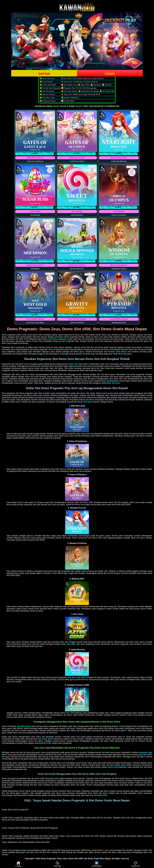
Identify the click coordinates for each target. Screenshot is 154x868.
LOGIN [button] (110, 74)
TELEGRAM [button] (96, 864)
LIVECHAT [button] (136, 864)
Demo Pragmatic (49, 859)
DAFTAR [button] (44, 74)
